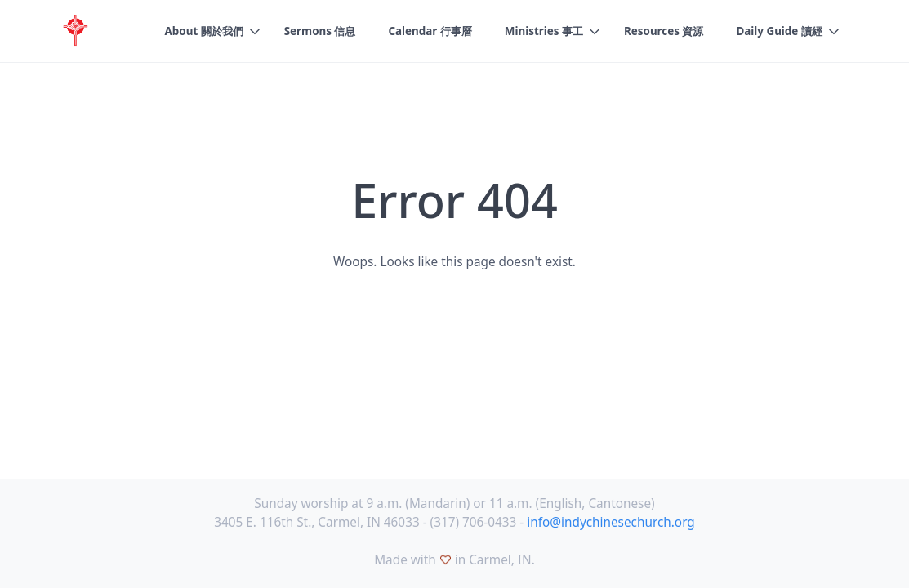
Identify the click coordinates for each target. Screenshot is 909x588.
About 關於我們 (204, 31)
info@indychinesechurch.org (610, 522)
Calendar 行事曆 (430, 31)
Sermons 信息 (320, 31)
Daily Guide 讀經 (779, 31)
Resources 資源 (664, 31)
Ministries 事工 (544, 31)
